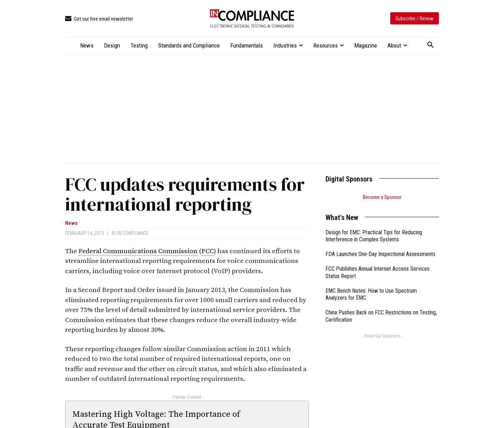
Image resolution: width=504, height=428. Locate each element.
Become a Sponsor (382, 197)
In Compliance (133, 233)
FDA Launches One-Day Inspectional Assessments (380, 254)
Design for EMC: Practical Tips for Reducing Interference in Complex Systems (374, 236)
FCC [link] (208, 251)
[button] (430, 45)
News (71, 223)
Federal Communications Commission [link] (138, 251)
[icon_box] (99, 19)
